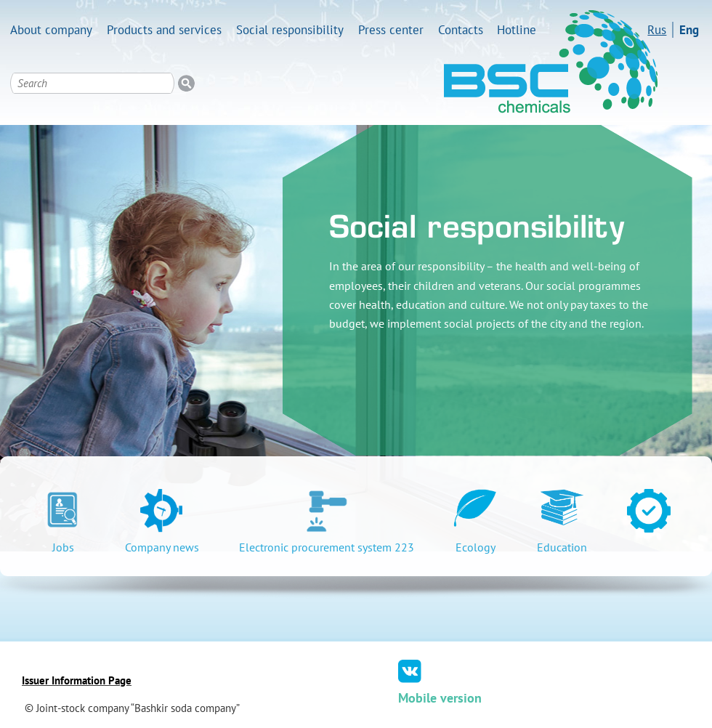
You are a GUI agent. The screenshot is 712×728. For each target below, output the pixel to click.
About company (51, 30)
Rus (657, 30)
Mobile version (440, 698)
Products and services (164, 30)
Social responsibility (290, 30)
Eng (689, 30)
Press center (391, 30)
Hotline (517, 30)
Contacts (461, 30)
